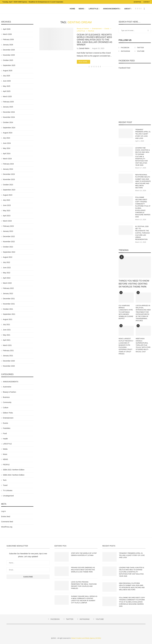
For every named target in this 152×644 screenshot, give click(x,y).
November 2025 (9, 55)
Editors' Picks (8, 413)
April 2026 (7, 29)
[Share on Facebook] (91, 67)
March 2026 (7, 34)
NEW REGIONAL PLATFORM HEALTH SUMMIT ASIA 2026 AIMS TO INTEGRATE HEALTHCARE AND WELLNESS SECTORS (143, 181)
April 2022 (7, 278)
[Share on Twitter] (93, 67)
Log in (3, 511)
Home (72, 9)
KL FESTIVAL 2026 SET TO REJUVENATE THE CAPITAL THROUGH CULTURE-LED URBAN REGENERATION (142, 233)
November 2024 (9, 117)
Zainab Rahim (84, 48)
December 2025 (9, 50)
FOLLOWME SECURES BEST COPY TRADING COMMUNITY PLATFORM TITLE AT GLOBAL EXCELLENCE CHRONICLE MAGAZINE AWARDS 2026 (143, 207)
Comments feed (7, 522)
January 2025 (8, 107)
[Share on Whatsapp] (95, 67)
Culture (6, 408)
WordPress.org (7, 527)
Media (5, 449)
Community (7, 402)
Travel (5, 485)
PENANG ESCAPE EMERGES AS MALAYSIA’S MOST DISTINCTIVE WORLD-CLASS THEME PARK (83, 570)
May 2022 (7, 273)
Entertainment (97, 29)
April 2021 (7, 340)
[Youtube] (141, 9)
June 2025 (7, 81)
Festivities (7, 428)
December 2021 (9, 299)
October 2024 (8, 122)
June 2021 (7, 330)
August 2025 (8, 71)
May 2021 (7, 335)
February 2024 (8, 164)
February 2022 (8, 288)
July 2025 (7, 76)
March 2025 (7, 96)
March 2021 (7, 345)
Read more (83, 62)
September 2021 (9, 314)
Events (107, 29)
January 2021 (8, 356)
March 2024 (7, 159)
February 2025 (8, 102)
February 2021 (8, 351)
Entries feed (6, 517)
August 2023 (8, 195)
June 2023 (7, 205)
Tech (5, 480)
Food (5, 433)
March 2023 (7, 221)
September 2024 (9, 128)
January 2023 (8, 231)
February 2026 (8, 39)
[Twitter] (137, 9)
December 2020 (9, 361)
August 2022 (8, 257)
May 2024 (7, 148)
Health (5, 439)
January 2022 (8, 293)
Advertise (137, 2)
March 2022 (7, 283)
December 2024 (9, 112)
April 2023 (7, 216)
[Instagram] (139, 9)
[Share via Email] (100, 67)
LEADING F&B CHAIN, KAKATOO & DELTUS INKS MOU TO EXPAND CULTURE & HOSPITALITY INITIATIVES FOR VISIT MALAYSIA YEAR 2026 (142, 157)
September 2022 (9, 252)
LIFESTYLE (94, 9)
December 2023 (9, 174)
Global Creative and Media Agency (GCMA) (86, 638)
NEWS (81, 9)
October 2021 (8, 309)
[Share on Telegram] (97, 67)
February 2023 (8, 226)
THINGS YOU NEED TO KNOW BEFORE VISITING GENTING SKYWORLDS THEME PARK (134, 284)
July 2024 (7, 138)
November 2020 (9, 366)
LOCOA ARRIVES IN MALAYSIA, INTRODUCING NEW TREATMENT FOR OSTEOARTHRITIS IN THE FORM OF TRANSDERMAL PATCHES (143, 313)
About (127, 9)
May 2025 (7, 86)
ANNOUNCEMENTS (111, 9)
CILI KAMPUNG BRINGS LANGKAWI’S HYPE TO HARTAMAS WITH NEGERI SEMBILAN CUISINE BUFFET (126, 312)
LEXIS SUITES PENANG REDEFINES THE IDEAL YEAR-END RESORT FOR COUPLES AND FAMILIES (84, 585)
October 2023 (8, 185)
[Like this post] (89, 67)
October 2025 (8, 60)
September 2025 (9, 65)
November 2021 (9, 304)
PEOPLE (91, 31)
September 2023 (9, 190)
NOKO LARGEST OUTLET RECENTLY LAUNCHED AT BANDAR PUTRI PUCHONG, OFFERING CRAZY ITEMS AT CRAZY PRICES (126, 346)
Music (5, 454)
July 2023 (7, 200)
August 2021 (8, 319)
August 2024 (8, 133)
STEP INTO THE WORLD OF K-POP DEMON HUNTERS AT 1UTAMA (84, 554)
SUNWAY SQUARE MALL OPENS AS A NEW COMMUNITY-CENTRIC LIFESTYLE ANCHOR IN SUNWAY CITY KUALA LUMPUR (84, 600)
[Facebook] (136, 9)
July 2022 (7, 262)
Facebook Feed (124, 68)
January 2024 (8, 169)
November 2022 (9, 242)
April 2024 (7, 154)
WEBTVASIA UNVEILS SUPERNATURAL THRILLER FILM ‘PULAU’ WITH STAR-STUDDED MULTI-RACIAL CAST (143, 345)
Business (6, 397)
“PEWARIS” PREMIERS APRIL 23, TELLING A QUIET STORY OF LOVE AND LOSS (143, 134)
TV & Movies (8, 490)
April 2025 (7, 91)
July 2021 (7, 324)
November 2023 (9, 179)
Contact (147, 2)
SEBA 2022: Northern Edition (14, 470)
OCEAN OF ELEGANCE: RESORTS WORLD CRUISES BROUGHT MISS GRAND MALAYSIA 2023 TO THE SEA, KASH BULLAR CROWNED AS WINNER (95, 40)
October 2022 (8, 247)
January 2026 (8, 45)
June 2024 (7, 143)
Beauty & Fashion (83, 29)
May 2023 (7, 211)
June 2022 (7, 268)
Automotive (7, 387)
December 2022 (9, 236)
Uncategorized (8, 496)
